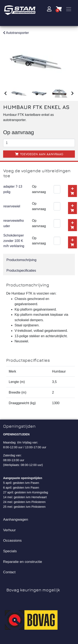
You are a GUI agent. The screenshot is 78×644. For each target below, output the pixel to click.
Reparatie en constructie (23, 561)
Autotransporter (16, 33)
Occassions (12, 540)
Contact (9, 571)
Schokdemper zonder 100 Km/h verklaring (14, 240)
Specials (10, 550)
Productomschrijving (21, 259)
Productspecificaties (21, 270)
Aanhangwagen (16, 519)
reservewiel (12, 205)
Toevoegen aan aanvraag (39, 153)
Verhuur (9, 529)
